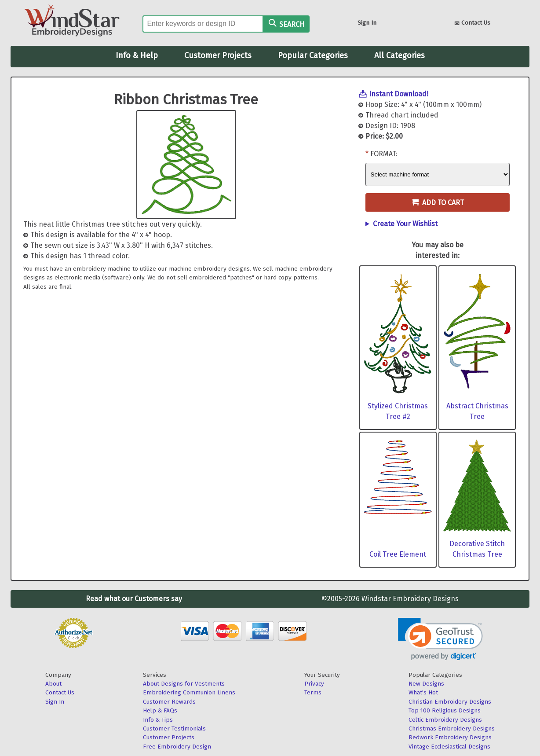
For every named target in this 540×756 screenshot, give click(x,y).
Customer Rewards (169, 702)
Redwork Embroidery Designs (450, 737)
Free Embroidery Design (177, 747)
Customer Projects (218, 55)
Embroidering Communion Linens (189, 692)
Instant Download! (399, 94)
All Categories (400, 55)
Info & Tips (158, 720)
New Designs (426, 684)
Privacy (314, 684)
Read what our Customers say (134, 599)
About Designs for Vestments (184, 684)
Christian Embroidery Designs (450, 702)
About (53, 684)
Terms (313, 692)
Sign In (367, 23)
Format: (384, 154)
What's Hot (423, 692)
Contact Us (472, 24)
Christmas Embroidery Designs (452, 728)
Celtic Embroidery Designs (445, 720)
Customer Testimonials (174, 728)
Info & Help (137, 55)
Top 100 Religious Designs (445, 710)
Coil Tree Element (398, 554)
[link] (440, 639)
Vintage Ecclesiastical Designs (449, 747)
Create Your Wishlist (405, 224)
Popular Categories (313, 55)
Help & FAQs (160, 710)
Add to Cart (438, 203)
